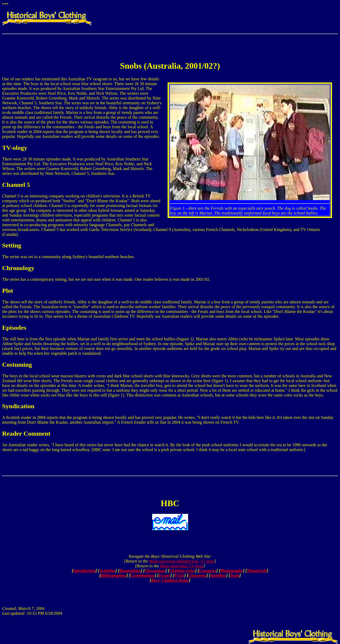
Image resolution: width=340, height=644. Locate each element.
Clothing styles (182, 571)
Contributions (143, 575)
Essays (164, 575)
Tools (235, 575)
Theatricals (257, 571)
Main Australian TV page (182, 566)
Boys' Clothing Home (170, 580)
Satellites (218, 575)
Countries (208, 571)
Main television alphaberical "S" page (182, 561)
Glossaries (197, 575)
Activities (107, 571)
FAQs (179, 575)
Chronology (155, 571)
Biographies (130, 571)
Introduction (84, 571)
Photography (232, 571)
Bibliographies (113, 575)
